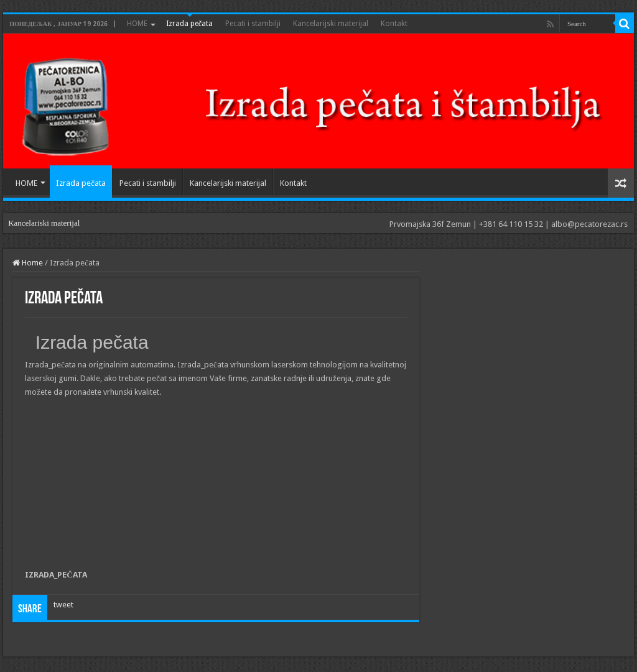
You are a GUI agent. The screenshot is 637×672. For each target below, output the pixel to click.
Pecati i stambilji (253, 24)
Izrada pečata (189, 24)
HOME (137, 24)
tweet (63, 605)
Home (28, 263)
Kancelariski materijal (44, 223)
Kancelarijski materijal (331, 24)
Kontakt (394, 24)
